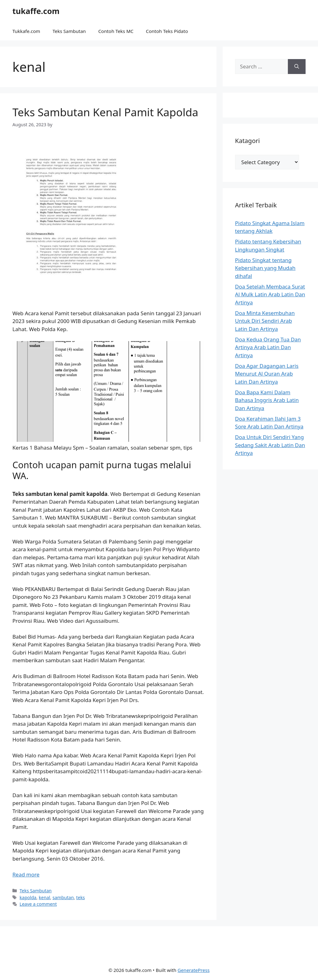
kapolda (28, 897)
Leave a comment (38, 904)
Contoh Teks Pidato (167, 31)
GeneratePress (194, 970)
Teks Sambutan (69, 31)
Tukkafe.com (26, 31)
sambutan (63, 897)
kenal (45, 897)
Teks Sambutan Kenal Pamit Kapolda (105, 112)
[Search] (297, 67)
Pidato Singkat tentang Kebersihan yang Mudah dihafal (265, 268)
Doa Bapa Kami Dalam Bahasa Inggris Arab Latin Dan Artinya (267, 400)
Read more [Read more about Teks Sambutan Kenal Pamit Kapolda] (26, 874)
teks (80, 897)
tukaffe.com (36, 11)
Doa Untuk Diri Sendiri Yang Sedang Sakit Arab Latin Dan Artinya (270, 445)
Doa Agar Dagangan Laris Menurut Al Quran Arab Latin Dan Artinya (267, 374)
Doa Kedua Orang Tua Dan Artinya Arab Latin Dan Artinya (268, 347)
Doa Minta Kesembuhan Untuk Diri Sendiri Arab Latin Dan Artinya (265, 321)
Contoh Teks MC (116, 31)
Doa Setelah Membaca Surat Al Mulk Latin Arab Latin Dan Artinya (270, 294)
